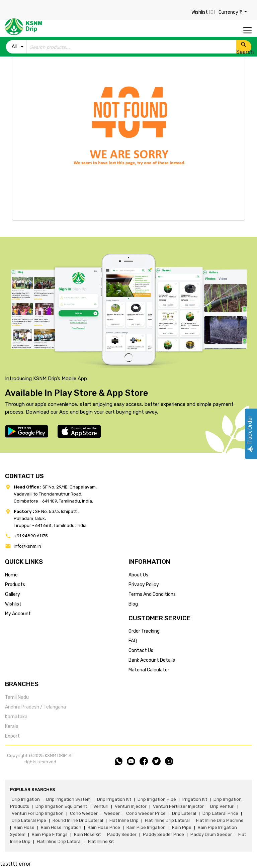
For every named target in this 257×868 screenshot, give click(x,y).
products (15, 585)
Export (12, 736)
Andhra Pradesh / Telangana (35, 707)
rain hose (24, 827)
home (11, 575)
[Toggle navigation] (247, 30)
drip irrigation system (68, 799)
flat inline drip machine (220, 820)
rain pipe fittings (50, 834)
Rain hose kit (87, 834)
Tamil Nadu (17, 697)
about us (138, 575)
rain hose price (104, 827)
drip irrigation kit (114, 799)
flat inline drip (124, 820)
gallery (13, 594)
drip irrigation (26, 799)
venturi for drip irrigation (38, 813)
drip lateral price (220, 813)
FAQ (133, 641)
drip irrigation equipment (61, 806)
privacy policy (144, 585)
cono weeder (84, 813)
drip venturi (222, 806)
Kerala (12, 726)
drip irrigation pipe (157, 799)
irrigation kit (195, 799)
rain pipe (182, 827)
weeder (112, 813)
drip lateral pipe (29, 820)
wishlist (13, 604)
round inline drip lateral (78, 820)
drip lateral (184, 813)
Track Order (250, 434)
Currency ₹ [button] (231, 12)
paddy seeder (122, 834)
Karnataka (16, 717)
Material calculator (149, 670)
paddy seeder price (163, 834)
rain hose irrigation (61, 827)
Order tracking (144, 631)
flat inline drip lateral (167, 820)
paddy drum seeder (211, 834)
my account (18, 614)
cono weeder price (146, 813)
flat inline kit (101, 841)
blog (133, 604)
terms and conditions (152, 594)
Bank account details (152, 660)
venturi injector (131, 806)
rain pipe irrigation (146, 827)
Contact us (141, 650)
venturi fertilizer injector (178, 806)
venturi (101, 806)
